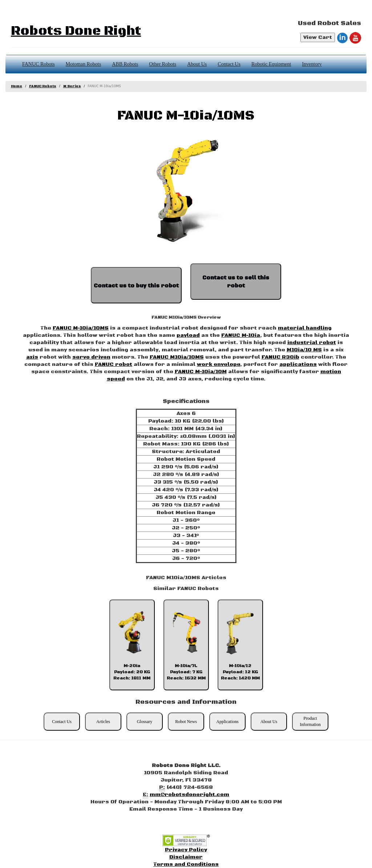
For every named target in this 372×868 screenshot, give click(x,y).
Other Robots (163, 64)
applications (298, 364)
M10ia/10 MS (304, 350)
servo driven (91, 357)
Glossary (145, 722)
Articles (103, 722)
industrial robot (312, 343)
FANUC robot (114, 364)
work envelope (219, 364)
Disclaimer (186, 857)
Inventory (312, 64)
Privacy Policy (186, 850)
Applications (227, 722)
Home (17, 86)
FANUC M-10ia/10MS (81, 328)
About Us (197, 64)
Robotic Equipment (271, 64)
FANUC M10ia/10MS (177, 357)
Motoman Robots (84, 64)
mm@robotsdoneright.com (189, 795)
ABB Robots (125, 64)
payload (188, 335)
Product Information (310, 721)
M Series (72, 86)
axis (32, 357)
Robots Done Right (76, 31)
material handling (305, 328)
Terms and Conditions (186, 864)
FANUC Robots (39, 64)
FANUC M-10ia (241, 335)
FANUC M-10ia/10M (201, 372)
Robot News (186, 722)
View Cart (318, 37)
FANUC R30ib (280, 357)
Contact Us (229, 64)
